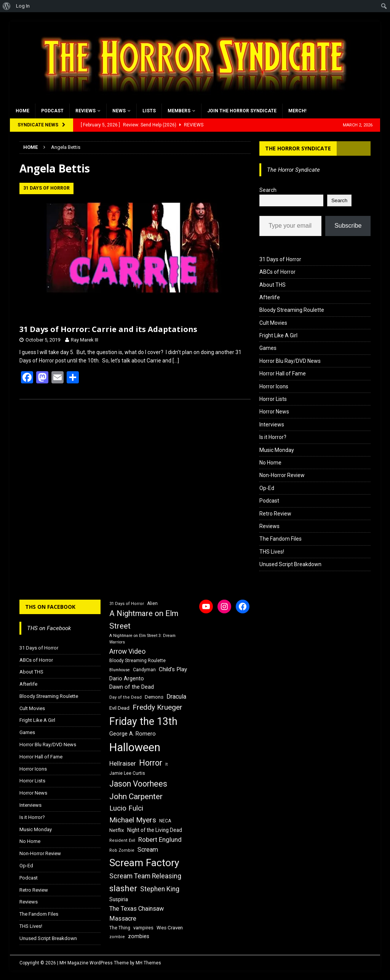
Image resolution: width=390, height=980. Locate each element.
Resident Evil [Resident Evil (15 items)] (122, 840)
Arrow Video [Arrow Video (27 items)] (127, 651)
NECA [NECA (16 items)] (165, 821)
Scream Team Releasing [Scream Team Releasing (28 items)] (145, 876)
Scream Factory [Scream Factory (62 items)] (144, 863)
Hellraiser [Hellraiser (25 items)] (123, 764)
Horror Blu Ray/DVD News (290, 361)
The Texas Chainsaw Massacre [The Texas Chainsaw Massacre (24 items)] (137, 914)
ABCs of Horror (277, 272)
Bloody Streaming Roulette (292, 310)
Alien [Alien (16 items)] (152, 603)
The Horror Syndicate (298, 148)
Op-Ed (267, 488)
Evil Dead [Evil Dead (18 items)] (119, 708)
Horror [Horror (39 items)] (151, 763)
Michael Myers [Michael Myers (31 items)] (133, 820)
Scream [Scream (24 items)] (148, 850)
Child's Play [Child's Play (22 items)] (173, 669)
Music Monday (277, 450)
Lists (149, 111)
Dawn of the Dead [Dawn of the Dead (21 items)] (132, 687)
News (119, 111)
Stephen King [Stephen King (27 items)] (160, 889)
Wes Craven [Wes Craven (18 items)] (170, 928)
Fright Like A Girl (278, 335)
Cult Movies (273, 323)
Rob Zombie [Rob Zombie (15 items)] (122, 850)
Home (22, 111)
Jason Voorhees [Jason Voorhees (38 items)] (138, 784)
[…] (176, 361)
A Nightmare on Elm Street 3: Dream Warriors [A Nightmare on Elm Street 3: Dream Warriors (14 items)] (142, 639)
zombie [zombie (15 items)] (117, 937)
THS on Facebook (50, 607)
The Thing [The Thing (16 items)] (120, 928)
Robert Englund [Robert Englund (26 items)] (160, 840)
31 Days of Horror (280, 259)
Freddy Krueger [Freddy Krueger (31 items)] (157, 707)
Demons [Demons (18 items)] (154, 697)
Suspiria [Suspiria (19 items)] (119, 899)
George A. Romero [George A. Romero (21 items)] (133, 734)
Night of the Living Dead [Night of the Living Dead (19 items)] (155, 830)
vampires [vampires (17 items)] (143, 928)
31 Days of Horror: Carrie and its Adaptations (108, 329)
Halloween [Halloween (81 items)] (135, 747)
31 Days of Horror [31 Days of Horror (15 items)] (127, 604)
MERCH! (297, 111)
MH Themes (148, 963)
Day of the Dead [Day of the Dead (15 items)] (125, 697)
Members (179, 111)
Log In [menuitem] (23, 6)
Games (268, 348)
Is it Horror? (273, 437)
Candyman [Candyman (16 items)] (144, 670)
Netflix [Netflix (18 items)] (117, 830)
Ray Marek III (85, 340)
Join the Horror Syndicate (242, 111)
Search (268, 190)
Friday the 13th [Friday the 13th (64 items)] (143, 721)
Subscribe (348, 226)
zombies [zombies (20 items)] (139, 936)
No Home (270, 463)
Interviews (272, 425)
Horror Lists (273, 399)
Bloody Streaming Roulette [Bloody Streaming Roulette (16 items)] (137, 661)
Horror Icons (274, 386)
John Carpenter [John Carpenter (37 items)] (136, 796)
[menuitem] (7, 6)
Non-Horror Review (282, 475)
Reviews (86, 111)
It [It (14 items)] (166, 764)
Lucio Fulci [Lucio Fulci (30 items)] (126, 808)
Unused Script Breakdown (290, 564)
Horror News (274, 412)
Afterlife (270, 297)
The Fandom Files (281, 539)
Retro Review (275, 514)
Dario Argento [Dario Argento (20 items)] (127, 678)
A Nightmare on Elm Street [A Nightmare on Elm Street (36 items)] (144, 620)
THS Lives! (272, 552)
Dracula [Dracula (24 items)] (176, 697)
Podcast (52, 111)
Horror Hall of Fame (283, 373)
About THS (273, 285)
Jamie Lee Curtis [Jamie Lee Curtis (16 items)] (127, 773)
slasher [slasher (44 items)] (123, 888)
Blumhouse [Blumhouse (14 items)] (120, 670)
